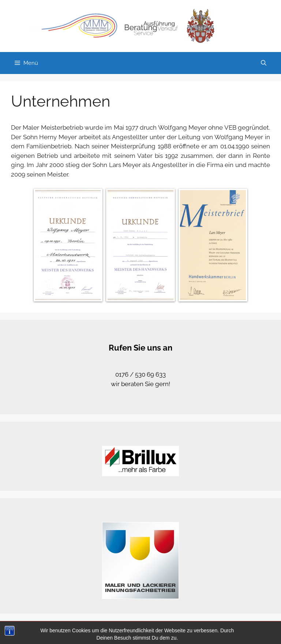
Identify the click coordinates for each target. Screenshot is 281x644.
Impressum (246, 632)
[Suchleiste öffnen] (264, 63)
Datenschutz (212, 632)
